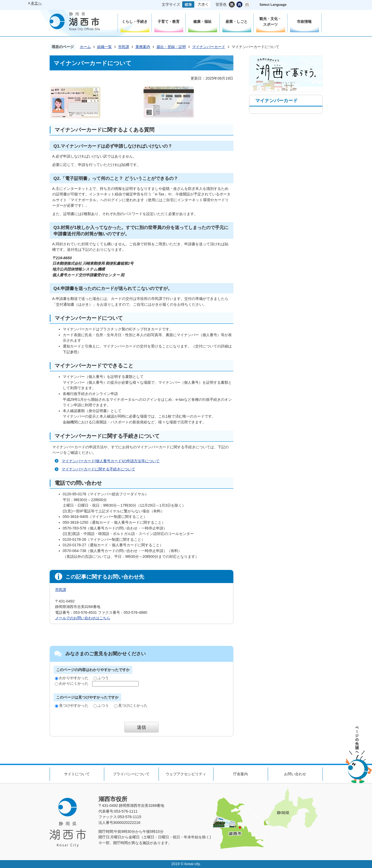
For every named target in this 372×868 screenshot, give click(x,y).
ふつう (101, 678)
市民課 (124, 47)
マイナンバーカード (209, 47)
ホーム (85, 47)
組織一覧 (104, 47)
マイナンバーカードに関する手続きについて (98, 469)
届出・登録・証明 (171, 47)
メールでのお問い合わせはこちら (83, 618)
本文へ (36, 3)
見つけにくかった (131, 705)
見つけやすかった (72, 705)
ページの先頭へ (359, 755)
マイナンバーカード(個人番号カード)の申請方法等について (111, 461)
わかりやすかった (72, 678)
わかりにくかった (72, 683)
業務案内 (143, 47)
